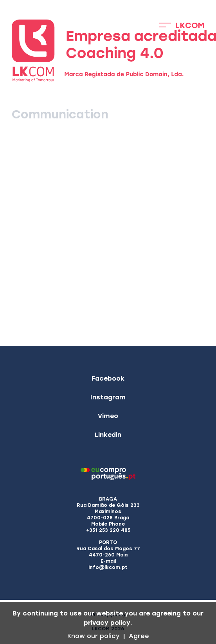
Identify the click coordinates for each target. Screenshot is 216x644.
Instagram (108, 397)
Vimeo (108, 416)
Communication (60, 114)
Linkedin (108, 435)
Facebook (108, 378)
